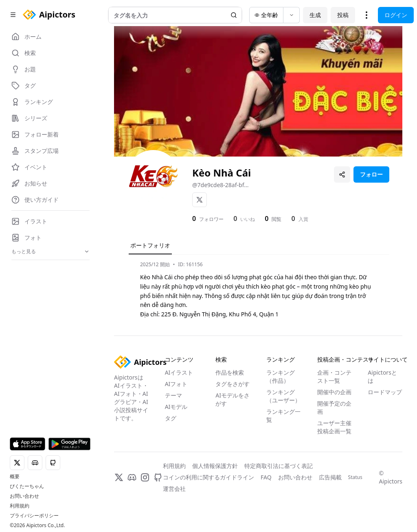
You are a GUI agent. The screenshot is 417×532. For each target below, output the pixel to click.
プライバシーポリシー (34, 516)
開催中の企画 (334, 392)
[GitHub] (158, 477)
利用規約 (20, 506)
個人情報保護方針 (215, 466)
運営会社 (174, 489)
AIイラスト (179, 372)
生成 (315, 15)
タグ (171, 418)
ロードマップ (385, 392)
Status (355, 477)
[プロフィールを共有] (342, 174)
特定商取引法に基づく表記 (279, 466)
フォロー (371, 174)
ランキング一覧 (283, 416)
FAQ (266, 477)
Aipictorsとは (382, 376)
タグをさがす (233, 384)
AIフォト (176, 384)
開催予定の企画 (334, 407)
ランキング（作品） (281, 376)
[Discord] (132, 477)
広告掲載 (330, 477)
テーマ (173, 395)
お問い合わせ (24, 496)
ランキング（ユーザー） (283, 396)
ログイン (396, 15)
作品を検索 (230, 372)
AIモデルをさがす (233, 399)
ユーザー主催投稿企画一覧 (334, 427)
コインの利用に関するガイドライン (208, 477)
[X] (200, 200)
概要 (15, 477)
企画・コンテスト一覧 (334, 376)
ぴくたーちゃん (27, 486)
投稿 (343, 15)
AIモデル (176, 407)
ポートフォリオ (150, 245)
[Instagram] (145, 477)
